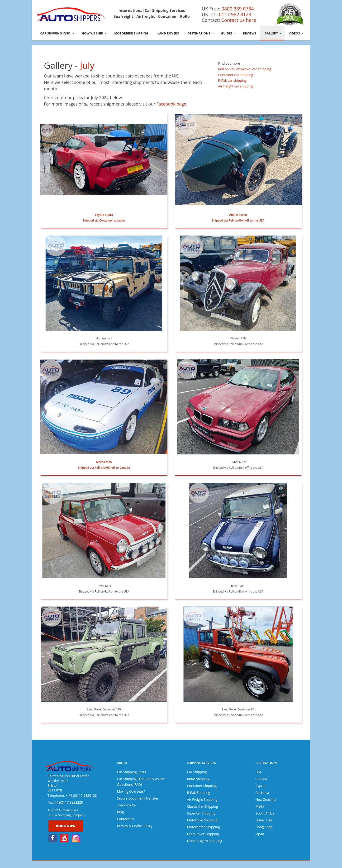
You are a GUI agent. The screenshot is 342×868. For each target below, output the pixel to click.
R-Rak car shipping (232, 80)
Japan (260, 834)
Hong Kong (264, 827)
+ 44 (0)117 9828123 (81, 795)
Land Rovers (168, 33)
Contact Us (125, 819)
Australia (262, 793)
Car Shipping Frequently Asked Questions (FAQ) (140, 782)
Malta (260, 806)
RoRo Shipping (198, 779)
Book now (66, 826)
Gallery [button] (273, 33)
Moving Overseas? (131, 791)
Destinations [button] (201, 33)
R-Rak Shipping (198, 793)
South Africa (265, 813)
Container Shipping (202, 786)
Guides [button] (228, 33)
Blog (120, 812)
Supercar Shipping (201, 813)
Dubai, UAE (264, 820)
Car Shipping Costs (131, 772)
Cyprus (261, 786)
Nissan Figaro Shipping (204, 841)
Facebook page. (172, 104)
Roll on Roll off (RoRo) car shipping (245, 69)
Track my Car (127, 805)
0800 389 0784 (238, 9)
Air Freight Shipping (202, 799)
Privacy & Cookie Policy (135, 826)
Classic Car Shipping (202, 806)
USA (259, 772)
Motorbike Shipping (131, 33)
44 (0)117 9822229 (69, 802)
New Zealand (265, 799)
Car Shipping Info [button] (57, 33)
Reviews (250, 33)
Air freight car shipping (236, 86)
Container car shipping (235, 75)
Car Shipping (197, 772)
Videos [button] (296, 33)
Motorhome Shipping (203, 827)
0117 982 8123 (235, 14)
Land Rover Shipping (203, 834)
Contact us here (239, 20)
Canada (261, 779)
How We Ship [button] (94, 33)
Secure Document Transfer (138, 798)
